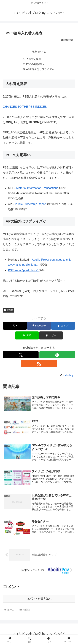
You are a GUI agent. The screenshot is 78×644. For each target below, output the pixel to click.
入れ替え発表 (34, 59)
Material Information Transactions (37, 188)
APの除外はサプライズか (40, 69)
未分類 (9, 310)
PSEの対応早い (35, 64)
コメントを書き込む (39, 598)
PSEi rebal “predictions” (23, 270)
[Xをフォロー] (21, 355)
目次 (34, 52)
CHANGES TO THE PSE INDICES (25, 107)
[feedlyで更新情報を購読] (57, 355)
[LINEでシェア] (27, 335)
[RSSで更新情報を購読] (39, 364)
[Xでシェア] (15, 326)
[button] (51, 335)
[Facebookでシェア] (39, 326)
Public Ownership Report (31, 204)
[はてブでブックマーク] (63, 326)
